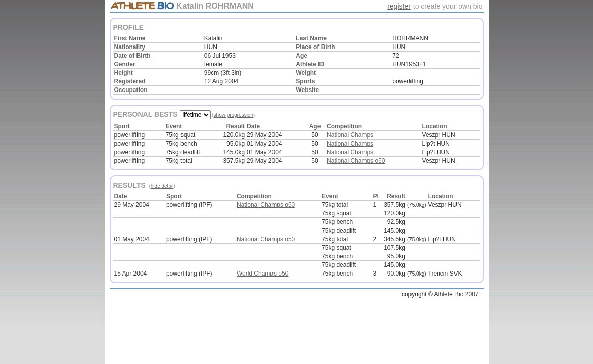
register (399, 6)
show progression (234, 115)
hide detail (162, 186)
